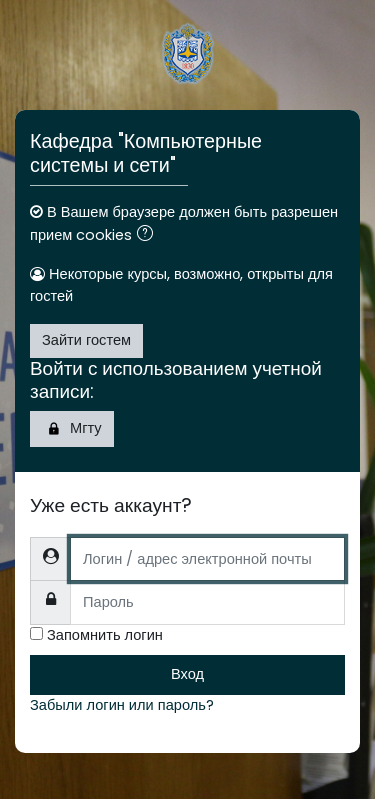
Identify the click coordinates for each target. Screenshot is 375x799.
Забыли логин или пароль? (122, 705)
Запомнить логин (105, 635)
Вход (187, 674)
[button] (149, 236)
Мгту (72, 429)
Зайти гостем (86, 340)
